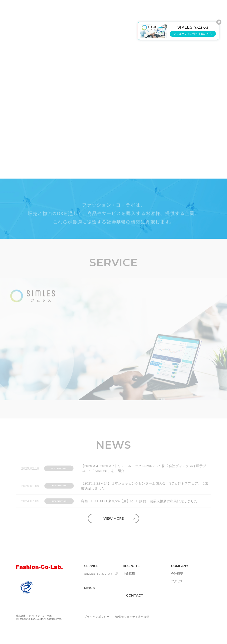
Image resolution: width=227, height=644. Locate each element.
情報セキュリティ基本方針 (132, 617)
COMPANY (158, 14)
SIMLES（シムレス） (99, 574)
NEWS (114, 14)
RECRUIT (134, 14)
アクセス (177, 581)
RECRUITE (131, 566)
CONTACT (135, 595)
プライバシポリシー (97, 617)
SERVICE (93, 14)
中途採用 (129, 574)
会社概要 (177, 574)
